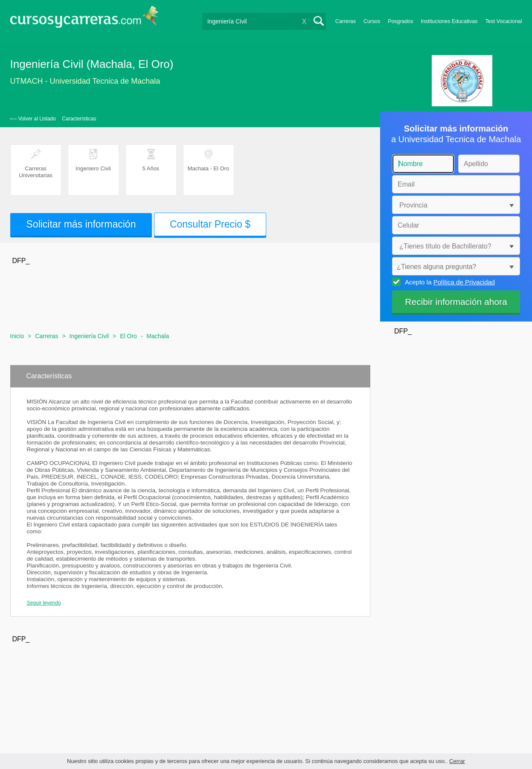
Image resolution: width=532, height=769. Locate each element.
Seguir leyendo (44, 603)
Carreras (346, 21)
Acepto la (449, 282)
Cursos (372, 21)
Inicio (17, 336)
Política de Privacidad (464, 282)
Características (79, 119)
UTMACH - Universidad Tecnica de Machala (85, 81)
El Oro (128, 336)
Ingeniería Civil (89, 336)
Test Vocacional (503, 21)
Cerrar (457, 761)
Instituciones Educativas (449, 21)
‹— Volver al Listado (33, 119)
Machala (158, 336)
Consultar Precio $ (210, 224)
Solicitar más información (81, 224)
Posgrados (400, 21)
